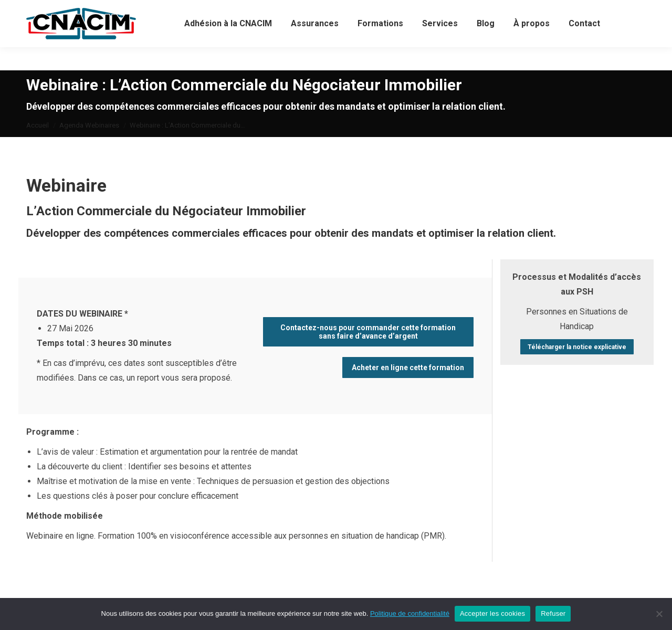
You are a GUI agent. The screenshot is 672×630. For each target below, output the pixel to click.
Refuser (553, 613)
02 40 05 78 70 (111, 12)
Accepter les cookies (492, 613)
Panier (418, 12)
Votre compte (240, 12)
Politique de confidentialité (410, 613)
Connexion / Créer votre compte (334, 12)
